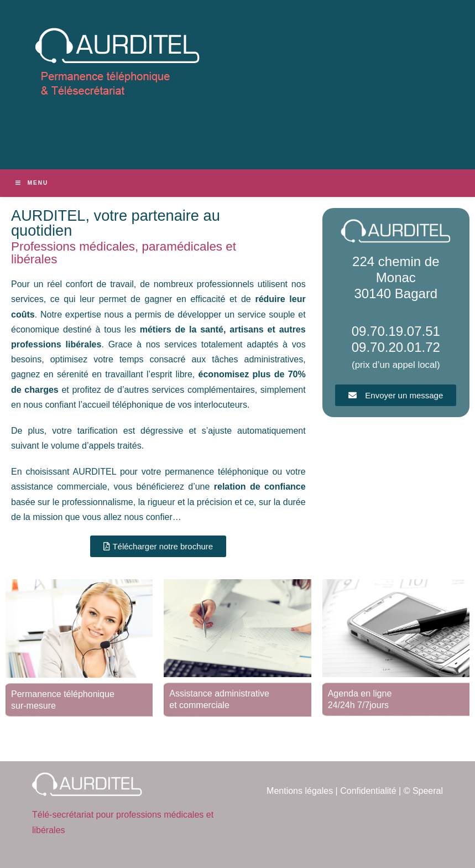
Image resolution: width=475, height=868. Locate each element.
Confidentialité (368, 791)
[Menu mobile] (32, 183)
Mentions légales (300, 791)
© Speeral (423, 791)
